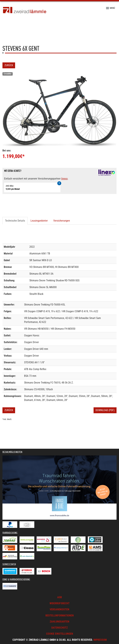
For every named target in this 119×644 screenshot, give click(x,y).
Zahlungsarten (59, 622)
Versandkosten (59, 609)
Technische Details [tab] (15, 221)
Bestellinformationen (60, 616)
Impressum (100, 640)
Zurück (9, 65)
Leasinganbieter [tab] (39, 221)
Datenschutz (59, 628)
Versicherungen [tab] (62, 221)
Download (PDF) (105, 410)
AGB (60, 597)
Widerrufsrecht (60, 603)
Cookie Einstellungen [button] (60, 634)
